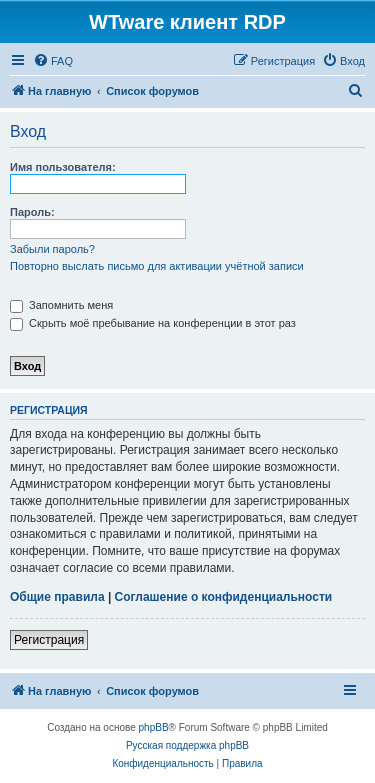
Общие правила (57, 597)
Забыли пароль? (52, 249)
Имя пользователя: (63, 167)
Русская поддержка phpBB (187, 745)
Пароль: (32, 212)
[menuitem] (53, 61)
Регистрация (49, 640)
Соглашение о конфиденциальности (224, 597)
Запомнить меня (61, 305)
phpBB (154, 727)
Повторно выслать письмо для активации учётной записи (157, 266)
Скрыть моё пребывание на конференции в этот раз (153, 323)
